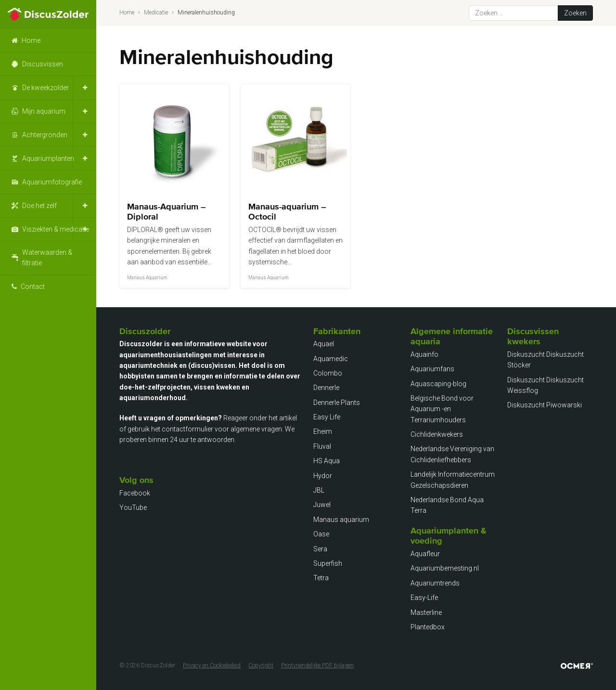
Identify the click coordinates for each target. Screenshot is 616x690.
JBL (319, 490)
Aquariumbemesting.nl (445, 568)
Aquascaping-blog (438, 384)
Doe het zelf (39, 206)
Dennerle (326, 388)
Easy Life (327, 417)
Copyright (261, 665)
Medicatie (156, 13)
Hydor (323, 476)
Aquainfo (424, 354)
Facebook (135, 493)
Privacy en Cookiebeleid (212, 665)
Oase (321, 534)
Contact (33, 286)
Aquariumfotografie (52, 182)
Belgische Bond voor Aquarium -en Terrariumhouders (442, 409)
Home (31, 40)
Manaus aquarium (341, 520)
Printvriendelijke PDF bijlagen (317, 665)
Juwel (322, 505)
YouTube (133, 508)
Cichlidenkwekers (437, 434)
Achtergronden (45, 135)
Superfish (328, 563)
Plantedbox (428, 627)
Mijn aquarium (44, 111)
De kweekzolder (45, 88)
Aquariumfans (432, 369)
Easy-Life (424, 598)
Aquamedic (331, 359)
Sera (320, 549)
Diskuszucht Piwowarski (545, 405)
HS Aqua (327, 461)
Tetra (321, 578)
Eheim (323, 431)
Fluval (322, 446)
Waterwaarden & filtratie (47, 258)
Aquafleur (425, 554)
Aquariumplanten (48, 158)
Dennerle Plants (337, 403)
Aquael (324, 344)
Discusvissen (43, 64)
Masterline (426, 612)
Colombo (328, 373)
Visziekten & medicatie (56, 229)
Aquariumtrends (435, 583)
